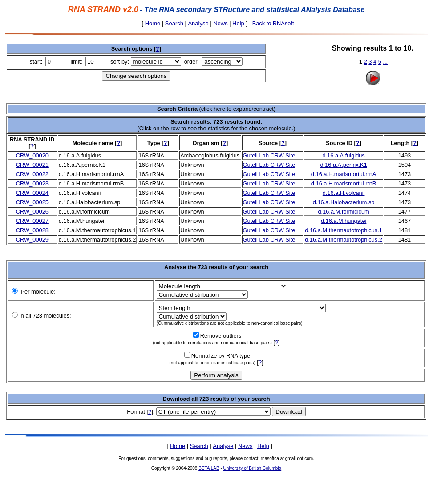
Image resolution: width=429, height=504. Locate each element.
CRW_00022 (32, 174)
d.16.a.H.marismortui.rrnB (344, 183)
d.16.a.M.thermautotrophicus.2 (344, 240)
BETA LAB (209, 468)
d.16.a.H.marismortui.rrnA (344, 174)
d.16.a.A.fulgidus (343, 155)
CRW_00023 (32, 183)
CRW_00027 (32, 221)
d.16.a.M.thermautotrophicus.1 (344, 230)
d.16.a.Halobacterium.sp (344, 202)
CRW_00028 (32, 230)
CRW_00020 (32, 155)
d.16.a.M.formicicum (344, 212)
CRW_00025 (32, 202)
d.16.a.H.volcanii (344, 193)
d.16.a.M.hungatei (344, 221)
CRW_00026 (32, 212)
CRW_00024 (32, 193)
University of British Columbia (253, 468)
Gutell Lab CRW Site (269, 155)
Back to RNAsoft (273, 23)
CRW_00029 (32, 240)
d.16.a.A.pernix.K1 (343, 165)
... (385, 62)
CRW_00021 (32, 165)
